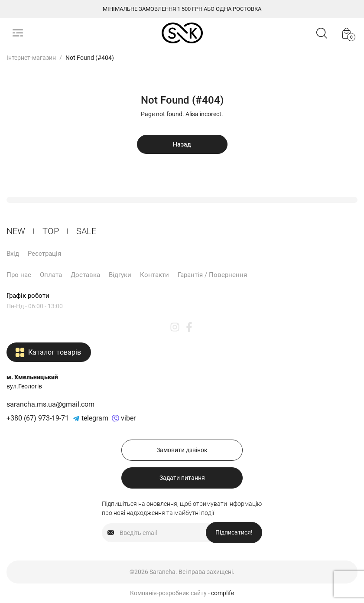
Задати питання (182, 478)
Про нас (19, 275)
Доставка (85, 275)
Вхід (13, 254)
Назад (182, 144)
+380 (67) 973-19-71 (38, 418)
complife (223, 593)
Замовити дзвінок (182, 450)
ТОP (51, 231)
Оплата (51, 275)
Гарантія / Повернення (212, 275)
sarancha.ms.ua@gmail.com (50, 404)
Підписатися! (234, 532)
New (16, 231)
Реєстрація (44, 254)
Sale (86, 231)
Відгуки (120, 275)
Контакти (154, 275)
